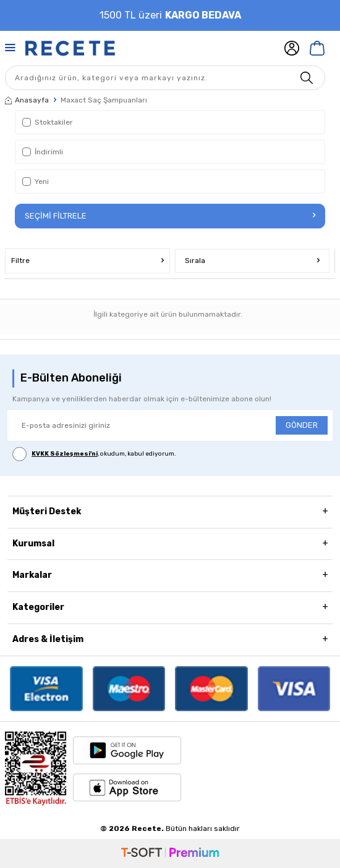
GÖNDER (302, 425)
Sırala (252, 261)
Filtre (87, 261)
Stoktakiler (48, 122)
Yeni (36, 182)
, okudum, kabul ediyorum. (94, 454)
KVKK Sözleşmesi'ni (65, 454)
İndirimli (43, 152)
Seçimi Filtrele (170, 216)
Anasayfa (27, 100)
